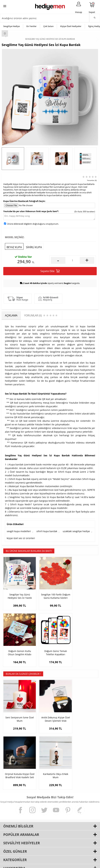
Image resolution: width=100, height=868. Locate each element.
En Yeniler (32, 26)
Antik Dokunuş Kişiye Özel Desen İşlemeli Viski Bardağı (50, 708)
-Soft (33, 864)
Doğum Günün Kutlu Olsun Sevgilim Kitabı (82, 592)
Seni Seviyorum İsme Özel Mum (18, 708)
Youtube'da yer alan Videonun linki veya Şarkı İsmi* (31, 211)
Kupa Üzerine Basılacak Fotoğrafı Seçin (24, 201)
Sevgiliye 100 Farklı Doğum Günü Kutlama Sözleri (50, 592)
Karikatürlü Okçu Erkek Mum (18, 760)
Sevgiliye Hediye (11, 26)
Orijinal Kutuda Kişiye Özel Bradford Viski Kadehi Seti (82, 708)
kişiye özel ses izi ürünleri (21, 538)
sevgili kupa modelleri (19, 531)
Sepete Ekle (50, 271)
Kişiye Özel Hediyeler (71, 26)
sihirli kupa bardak (47, 531)
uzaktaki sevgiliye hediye (76, 531)
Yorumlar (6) (92, 180)
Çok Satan (48, 26)
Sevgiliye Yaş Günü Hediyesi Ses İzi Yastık (18, 592)
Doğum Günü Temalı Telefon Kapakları (18, 645)
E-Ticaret (40, 864)
